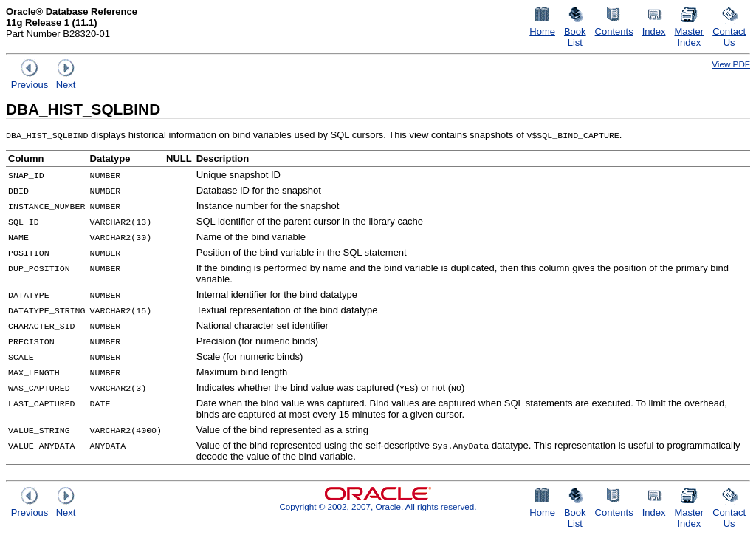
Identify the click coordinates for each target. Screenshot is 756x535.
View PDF (731, 64)
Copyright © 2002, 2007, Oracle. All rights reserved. (378, 507)
